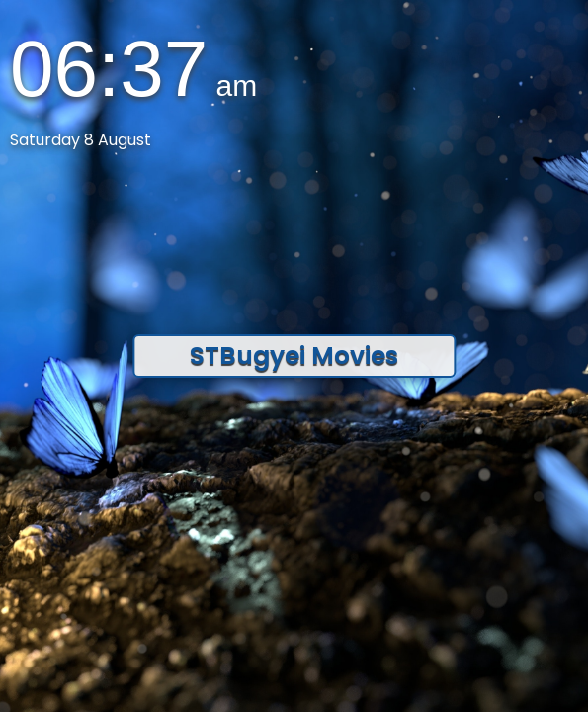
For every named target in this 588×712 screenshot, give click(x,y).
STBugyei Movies (294, 356)
